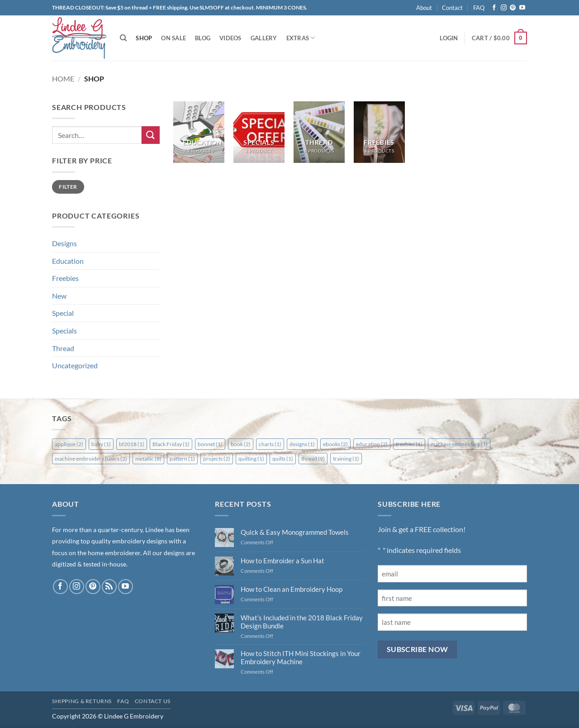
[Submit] (151, 135)
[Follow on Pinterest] (513, 8)
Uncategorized (75, 365)
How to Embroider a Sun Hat (282, 561)
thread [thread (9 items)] (313, 459)
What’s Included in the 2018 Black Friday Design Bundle (302, 622)
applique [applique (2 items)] (69, 444)
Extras (301, 38)
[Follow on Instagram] (504, 8)
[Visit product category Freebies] (379, 132)
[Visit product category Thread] (319, 132)
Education (68, 261)
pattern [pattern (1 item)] (182, 459)
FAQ (479, 8)
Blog (203, 38)
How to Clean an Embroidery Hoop (292, 589)
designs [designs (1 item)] (302, 444)
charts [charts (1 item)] (270, 444)
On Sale (173, 38)
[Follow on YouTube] (522, 8)
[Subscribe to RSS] (109, 587)
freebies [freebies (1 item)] (409, 444)
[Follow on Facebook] (494, 8)
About (424, 8)
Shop (144, 38)
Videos (230, 38)
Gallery (264, 38)
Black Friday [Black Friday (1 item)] (171, 444)
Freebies (65, 278)
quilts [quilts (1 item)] (283, 459)
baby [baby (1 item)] (101, 444)
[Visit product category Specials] (259, 132)
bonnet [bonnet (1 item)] (210, 444)
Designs (64, 243)
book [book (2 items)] (241, 444)
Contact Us (153, 701)
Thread (63, 348)
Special (63, 313)
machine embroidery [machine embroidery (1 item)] (459, 444)
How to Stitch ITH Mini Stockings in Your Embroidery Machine (301, 657)
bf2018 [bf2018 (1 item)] (132, 444)
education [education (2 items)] (372, 444)
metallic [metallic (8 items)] (148, 459)
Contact (452, 8)
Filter (68, 187)
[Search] (123, 38)
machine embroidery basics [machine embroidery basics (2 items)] (91, 459)
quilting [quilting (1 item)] (251, 459)
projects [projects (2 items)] (217, 459)
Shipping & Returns (82, 701)
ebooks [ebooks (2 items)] (335, 444)
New (59, 296)
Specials (64, 331)
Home (63, 79)
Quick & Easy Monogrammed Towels (295, 532)
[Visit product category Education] (199, 132)
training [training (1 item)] (346, 459)
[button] (449, 38)
